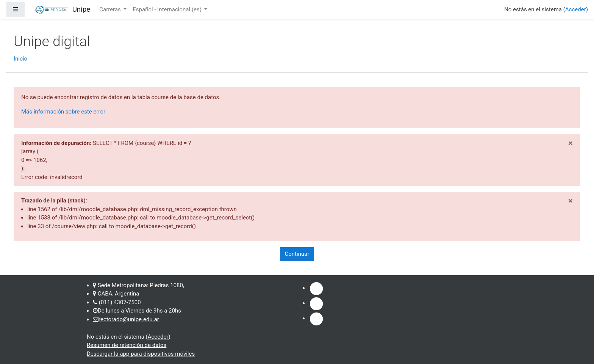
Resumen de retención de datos (127, 345)
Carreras (111, 9)
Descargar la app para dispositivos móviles (141, 354)
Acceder (576, 9)
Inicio (20, 59)
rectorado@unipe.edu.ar (129, 319)
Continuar (297, 254)
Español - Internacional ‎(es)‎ (168, 9)
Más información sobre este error (63, 112)
